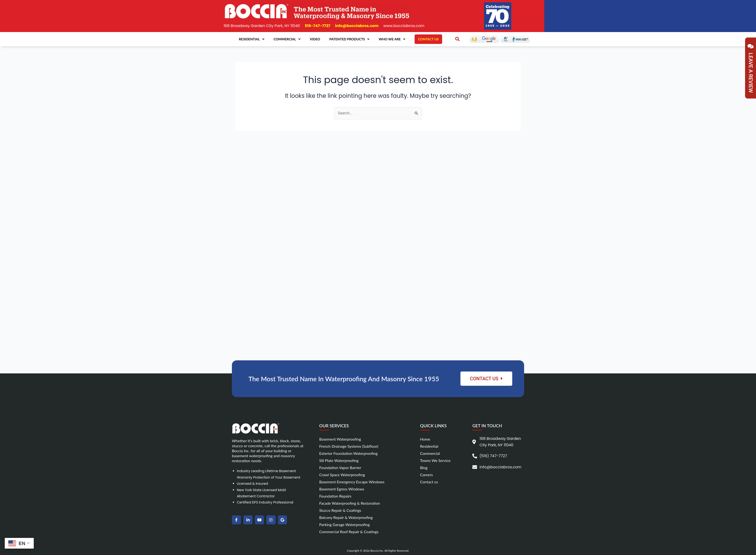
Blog (424, 468)
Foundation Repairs (335, 496)
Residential (252, 39)
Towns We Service (435, 460)
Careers (426, 475)
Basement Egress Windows (342, 489)
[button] (457, 39)
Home (425, 439)
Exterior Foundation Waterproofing (349, 453)
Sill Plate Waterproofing (339, 460)
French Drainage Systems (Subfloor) (349, 446)
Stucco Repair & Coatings (340, 510)
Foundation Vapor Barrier (340, 468)
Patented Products (349, 39)
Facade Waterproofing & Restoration (350, 503)
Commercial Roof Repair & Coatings (349, 532)
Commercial (287, 39)
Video (315, 39)
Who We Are (392, 39)
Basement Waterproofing (340, 439)
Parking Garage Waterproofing (345, 524)
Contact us (429, 482)
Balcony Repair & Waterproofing (346, 517)
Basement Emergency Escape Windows (352, 482)
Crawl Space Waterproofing (342, 475)
